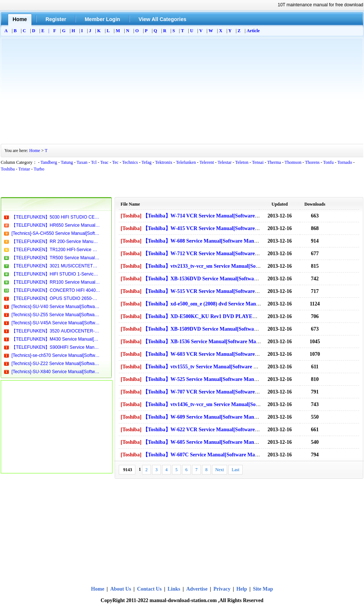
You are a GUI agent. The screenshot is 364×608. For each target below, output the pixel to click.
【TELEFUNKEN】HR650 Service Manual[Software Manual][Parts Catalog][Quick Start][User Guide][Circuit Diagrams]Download (56, 225)
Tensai (258, 162)
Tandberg (49, 162)
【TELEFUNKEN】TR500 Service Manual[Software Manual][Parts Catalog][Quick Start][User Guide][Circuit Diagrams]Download (56, 258)
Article (253, 31)
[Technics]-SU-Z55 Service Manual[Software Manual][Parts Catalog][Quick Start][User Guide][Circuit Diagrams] (56, 315)
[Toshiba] (131, 216)
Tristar (24, 169)
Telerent (207, 162)
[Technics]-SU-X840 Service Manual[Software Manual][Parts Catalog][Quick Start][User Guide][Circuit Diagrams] (56, 372)
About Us (121, 589)
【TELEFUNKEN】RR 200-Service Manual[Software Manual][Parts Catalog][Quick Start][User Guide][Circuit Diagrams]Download (56, 241)
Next (220, 470)
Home (35, 151)
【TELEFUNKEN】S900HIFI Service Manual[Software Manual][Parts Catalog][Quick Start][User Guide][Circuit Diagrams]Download (56, 347)
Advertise (197, 589)
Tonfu (329, 162)
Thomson (293, 162)
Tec (115, 162)
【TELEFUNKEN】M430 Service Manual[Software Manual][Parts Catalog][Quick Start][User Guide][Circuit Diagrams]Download (56, 339)
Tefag (146, 162)
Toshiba (8, 169)
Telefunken (186, 162)
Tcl (94, 162)
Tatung (67, 162)
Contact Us (149, 589)
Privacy (222, 589)
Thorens (312, 162)
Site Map (263, 589)
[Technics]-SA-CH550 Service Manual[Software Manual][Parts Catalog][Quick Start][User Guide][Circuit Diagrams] (56, 233)
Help (242, 589)
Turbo (39, 169)
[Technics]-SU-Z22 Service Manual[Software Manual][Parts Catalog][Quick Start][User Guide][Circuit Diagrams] (56, 364)
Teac (104, 162)
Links (174, 589)
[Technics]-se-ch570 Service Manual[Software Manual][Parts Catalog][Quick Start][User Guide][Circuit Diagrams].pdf (56, 355)
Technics (130, 162)
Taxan (82, 162)
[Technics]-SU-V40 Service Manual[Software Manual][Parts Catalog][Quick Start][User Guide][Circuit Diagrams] (56, 307)
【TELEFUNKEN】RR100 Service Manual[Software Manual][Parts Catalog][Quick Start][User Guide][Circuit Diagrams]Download (56, 282)
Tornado (345, 162)
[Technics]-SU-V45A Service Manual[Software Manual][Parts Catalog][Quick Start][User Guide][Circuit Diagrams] (56, 323)
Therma (274, 162)
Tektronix (164, 162)
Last (235, 470)
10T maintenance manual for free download (321, 5)
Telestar (225, 162)
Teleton (242, 162)
